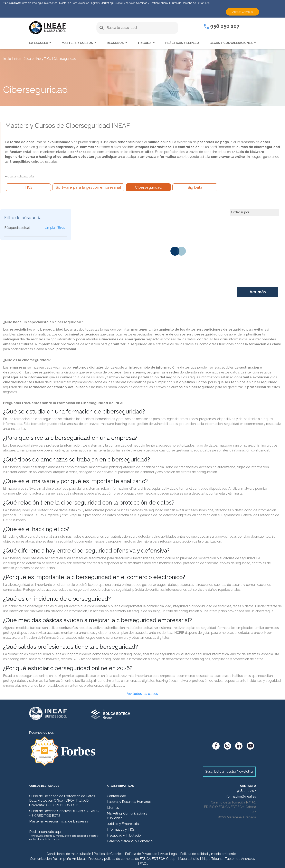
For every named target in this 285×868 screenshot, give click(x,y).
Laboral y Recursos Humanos (129, 802)
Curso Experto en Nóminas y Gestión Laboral (142, 3)
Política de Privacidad (141, 854)
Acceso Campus (243, 12)
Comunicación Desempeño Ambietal (58, 859)
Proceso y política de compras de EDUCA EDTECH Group (132, 859)
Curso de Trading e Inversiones (39, 3)
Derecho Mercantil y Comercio (130, 841)
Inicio (7, 59)
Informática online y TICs (32, 59)
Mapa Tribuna (212, 859)
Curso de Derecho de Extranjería (190, 3)
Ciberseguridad (148, 187)
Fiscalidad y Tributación (125, 835)
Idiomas (113, 808)
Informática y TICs (121, 830)
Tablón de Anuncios (240, 859)
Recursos (116, 43)
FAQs (144, 864)
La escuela (39, 43)
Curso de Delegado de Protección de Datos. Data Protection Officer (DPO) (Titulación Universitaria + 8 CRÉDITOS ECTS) (62, 801)
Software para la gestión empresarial (88, 187)
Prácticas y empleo (182, 43)
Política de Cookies (108, 854)
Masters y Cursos (78, 43)
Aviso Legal (169, 854)
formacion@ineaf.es (241, 796)
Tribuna (145, 43)
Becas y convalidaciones (232, 43)
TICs (28, 187)
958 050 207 (222, 26)
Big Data (195, 187)
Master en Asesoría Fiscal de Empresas (59, 821)
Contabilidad (116, 796)
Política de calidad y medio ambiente (208, 854)
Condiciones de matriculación (69, 854)
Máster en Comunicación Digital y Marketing (86, 3)
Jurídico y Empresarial (123, 824)
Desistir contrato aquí (45, 832)
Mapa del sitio (189, 859)
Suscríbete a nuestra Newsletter (229, 772)
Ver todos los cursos (142, 694)
